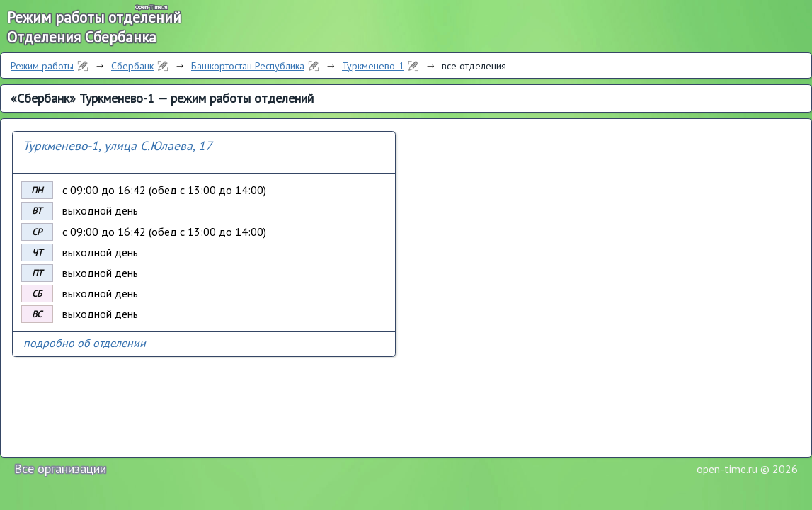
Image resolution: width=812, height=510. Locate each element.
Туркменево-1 (373, 66)
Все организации (60, 469)
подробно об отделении (85, 343)
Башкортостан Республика (248, 66)
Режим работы (42, 66)
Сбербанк (132, 66)
